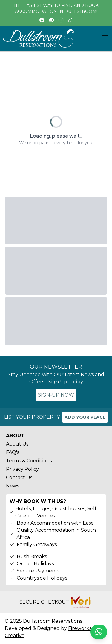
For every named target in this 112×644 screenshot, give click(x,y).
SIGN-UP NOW (56, 395)
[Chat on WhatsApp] (99, 632)
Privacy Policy (22, 469)
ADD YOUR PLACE (85, 417)
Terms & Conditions (29, 461)
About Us (17, 444)
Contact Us (19, 477)
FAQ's (13, 452)
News (13, 486)
